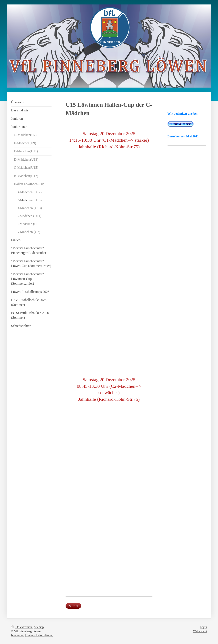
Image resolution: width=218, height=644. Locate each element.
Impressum (18, 635)
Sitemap (39, 627)
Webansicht (200, 631)
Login (203, 627)
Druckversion (22, 627)
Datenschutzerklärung (39, 635)
